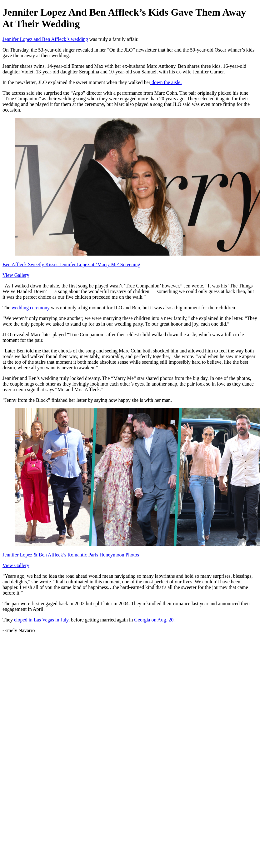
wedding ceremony (31, 308)
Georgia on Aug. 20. (154, 620)
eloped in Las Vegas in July (41, 620)
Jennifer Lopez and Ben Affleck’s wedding (45, 39)
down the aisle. (166, 82)
